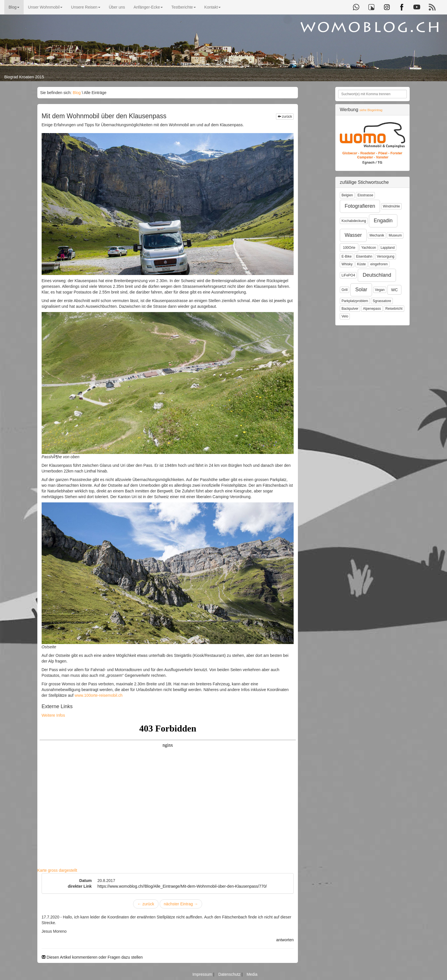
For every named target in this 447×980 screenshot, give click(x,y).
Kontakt (213, 7)
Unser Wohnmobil (45, 7)
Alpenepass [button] (372, 309)
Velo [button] (345, 316)
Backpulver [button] (350, 309)
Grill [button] (345, 290)
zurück (285, 117)
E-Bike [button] (347, 256)
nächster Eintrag (181, 904)
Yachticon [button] (369, 248)
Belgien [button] (347, 195)
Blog (14, 7)
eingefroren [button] (379, 264)
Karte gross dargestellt (57, 870)
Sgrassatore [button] (382, 301)
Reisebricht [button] (394, 309)
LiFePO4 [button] (348, 275)
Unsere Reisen (86, 7)
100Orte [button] (349, 248)
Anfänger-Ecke (148, 7)
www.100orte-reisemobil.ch (99, 695)
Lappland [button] (388, 248)
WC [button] (394, 290)
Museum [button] (395, 235)
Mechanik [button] (377, 235)
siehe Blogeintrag (371, 110)
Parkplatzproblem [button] (355, 301)
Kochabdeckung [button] (354, 221)
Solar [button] (361, 290)
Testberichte (183, 7)
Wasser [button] (353, 235)
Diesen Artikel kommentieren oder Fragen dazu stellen (92, 957)
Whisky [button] (347, 264)
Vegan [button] (380, 290)
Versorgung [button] (386, 256)
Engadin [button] (383, 221)
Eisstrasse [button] (365, 195)
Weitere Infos (53, 715)
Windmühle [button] (391, 206)
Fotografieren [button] (360, 206)
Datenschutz (230, 974)
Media (252, 974)
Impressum (203, 974)
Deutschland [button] (377, 275)
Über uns (117, 7)
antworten (285, 940)
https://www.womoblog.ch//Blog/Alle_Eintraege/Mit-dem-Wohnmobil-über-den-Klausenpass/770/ (182, 886)
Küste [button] (362, 264)
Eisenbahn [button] (364, 256)
